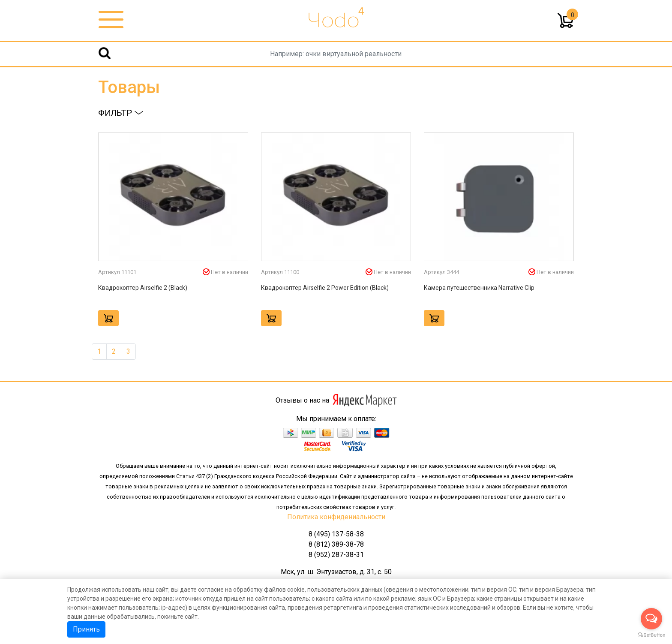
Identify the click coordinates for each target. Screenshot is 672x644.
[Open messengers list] (651, 619)
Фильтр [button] (121, 113)
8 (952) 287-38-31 (336, 555)
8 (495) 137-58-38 (336, 534)
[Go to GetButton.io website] (651, 635)
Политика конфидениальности (336, 517)
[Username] (336, 54)
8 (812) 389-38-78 (336, 544)
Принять (86, 629)
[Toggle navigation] (111, 20)
